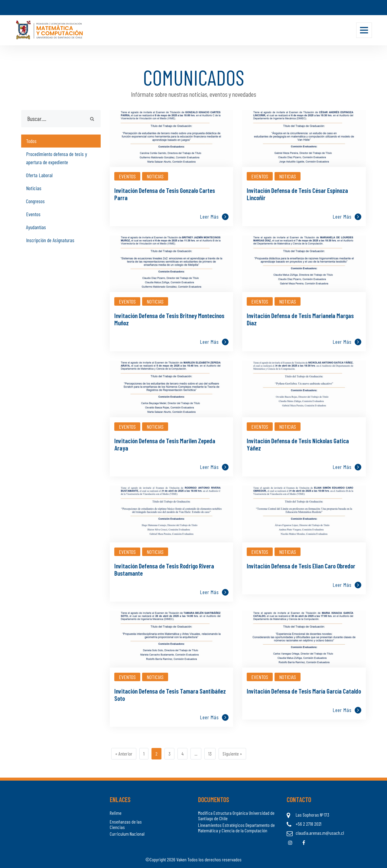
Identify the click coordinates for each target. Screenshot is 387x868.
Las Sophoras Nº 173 (312, 815)
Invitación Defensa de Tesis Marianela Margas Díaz (300, 319)
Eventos (33, 214)
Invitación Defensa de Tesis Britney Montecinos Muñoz (169, 319)
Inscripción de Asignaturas (50, 240)
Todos (31, 141)
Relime (116, 813)
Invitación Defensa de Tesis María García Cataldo (304, 691)
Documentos (214, 799)
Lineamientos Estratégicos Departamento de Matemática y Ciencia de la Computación (236, 828)
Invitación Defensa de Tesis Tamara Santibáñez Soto (170, 694)
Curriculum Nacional (127, 834)
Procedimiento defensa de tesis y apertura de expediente (57, 158)
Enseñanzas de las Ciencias (126, 824)
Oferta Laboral (39, 175)
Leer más (214, 217)
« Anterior (124, 754)
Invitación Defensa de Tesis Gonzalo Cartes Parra (165, 194)
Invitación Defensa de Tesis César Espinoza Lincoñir (297, 194)
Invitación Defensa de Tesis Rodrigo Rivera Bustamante (164, 569)
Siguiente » (232, 754)
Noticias (34, 188)
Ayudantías (36, 227)
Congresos (35, 201)
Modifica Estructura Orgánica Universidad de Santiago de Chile (236, 816)
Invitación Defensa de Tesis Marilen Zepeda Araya (165, 444)
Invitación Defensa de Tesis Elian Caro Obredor (301, 566)
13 (210, 754)
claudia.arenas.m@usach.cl (320, 833)
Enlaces (120, 799)
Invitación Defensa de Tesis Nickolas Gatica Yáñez (298, 444)
